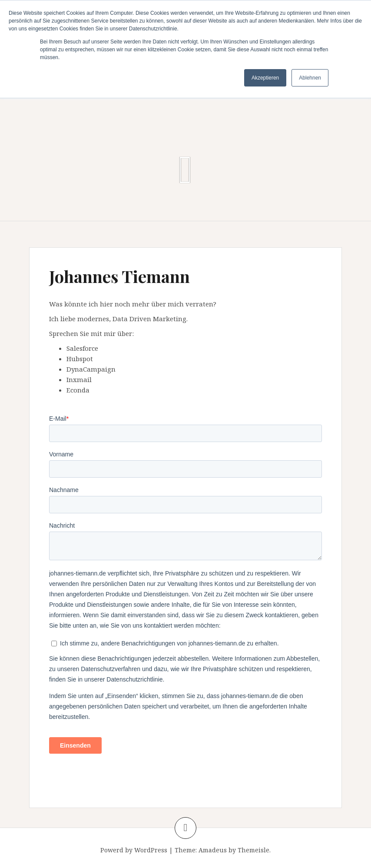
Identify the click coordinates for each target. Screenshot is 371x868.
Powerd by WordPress (134, 850)
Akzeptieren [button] (265, 78)
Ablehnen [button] (310, 78)
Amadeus (213, 850)
